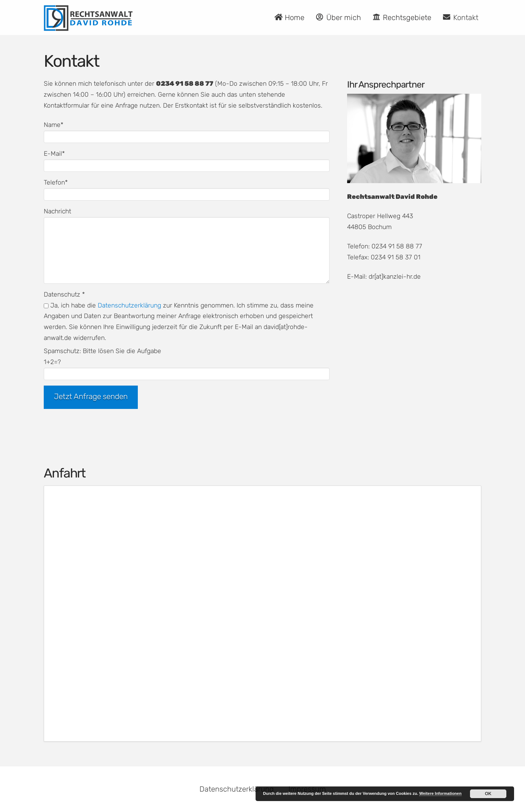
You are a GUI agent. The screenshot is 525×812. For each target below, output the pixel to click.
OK (488, 794)
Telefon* (187, 189)
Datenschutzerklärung (129, 305)
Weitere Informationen (440, 793)
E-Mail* (187, 160)
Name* (187, 131)
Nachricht (187, 217)
